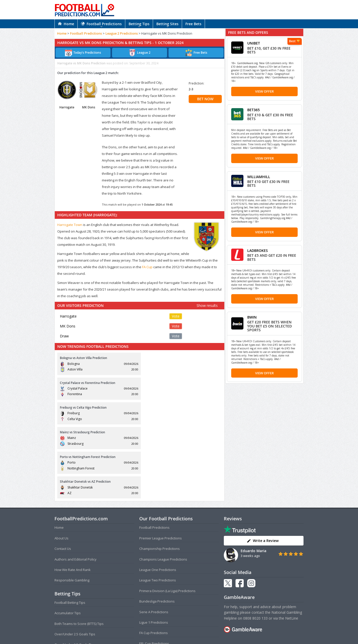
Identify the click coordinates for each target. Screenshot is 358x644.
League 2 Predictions (122, 33)
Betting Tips (139, 24)
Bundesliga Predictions (157, 527)
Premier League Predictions (161, 464)
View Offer (264, 91)
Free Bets (193, 24)
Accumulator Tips (68, 539)
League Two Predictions (158, 506)
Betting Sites (167, 24)
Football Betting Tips (70, 528)
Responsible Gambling (72, 506)
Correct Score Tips (68, 581)
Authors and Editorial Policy (75, 485)
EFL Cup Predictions (154, 569)
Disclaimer (207, 630)
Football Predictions (101, 24)
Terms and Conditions (159, 630)
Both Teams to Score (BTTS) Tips (79, 549)
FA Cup (147, 267)
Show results (207, 305)
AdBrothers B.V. (199, 638)
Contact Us (63, 475)
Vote (176, 316)
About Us (61, 464)
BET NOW (205, 99)
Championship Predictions (160, 475)
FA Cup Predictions (154, 559)
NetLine (292, 544)
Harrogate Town (70, 225)
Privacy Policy (187, 630)
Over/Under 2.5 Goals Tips (75, 560)
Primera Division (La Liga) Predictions (167, 517)
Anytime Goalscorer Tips (73, 592)
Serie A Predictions (154, 538)
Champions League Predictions (163, 485)
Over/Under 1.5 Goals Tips (75, 570)
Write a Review (263, 467)
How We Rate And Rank (73, 495)
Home (66, 24)
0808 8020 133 (255, 544)
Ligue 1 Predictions (154, 548)
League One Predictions (158, 495)
